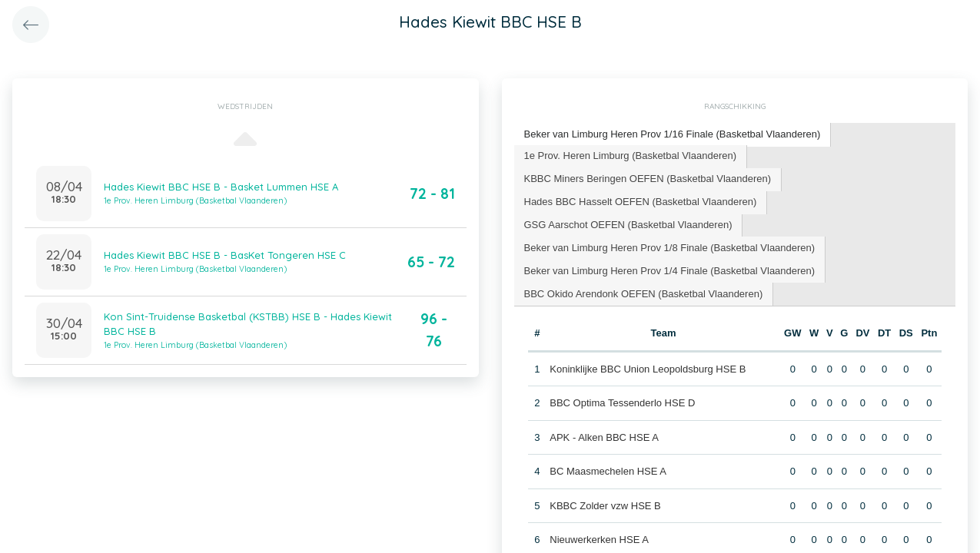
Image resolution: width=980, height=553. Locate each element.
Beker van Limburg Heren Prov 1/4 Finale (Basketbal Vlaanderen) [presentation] (670, 271)
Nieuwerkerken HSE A (599, 540)
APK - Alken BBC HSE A (604, 437)
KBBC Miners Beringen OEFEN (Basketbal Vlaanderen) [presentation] (648, 179)
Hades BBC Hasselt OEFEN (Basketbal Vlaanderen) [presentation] (641, 202)
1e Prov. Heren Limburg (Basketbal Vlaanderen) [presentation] (631, 156)
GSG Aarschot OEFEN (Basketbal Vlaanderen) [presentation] (628, 225)
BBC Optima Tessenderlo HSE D (622, 403)
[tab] (673, 135)
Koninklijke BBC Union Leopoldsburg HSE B (648, 369)
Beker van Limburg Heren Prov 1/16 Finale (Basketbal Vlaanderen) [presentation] (673, 134)
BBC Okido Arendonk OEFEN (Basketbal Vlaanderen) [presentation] (644, 294)
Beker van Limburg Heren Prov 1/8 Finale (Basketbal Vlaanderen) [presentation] (670, 248)
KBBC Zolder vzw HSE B (605, 506)
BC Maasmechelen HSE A (608, 471)
